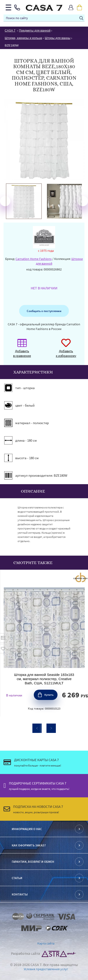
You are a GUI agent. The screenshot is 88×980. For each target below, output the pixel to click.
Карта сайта (46, 943)
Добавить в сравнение (22, 350)
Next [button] (83, 201)
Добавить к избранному (66, 350)
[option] (24, 201)
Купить (49, 695)
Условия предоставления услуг (46, 969)
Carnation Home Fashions (34, 259)
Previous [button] (5, 201)
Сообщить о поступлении (44, 311)
